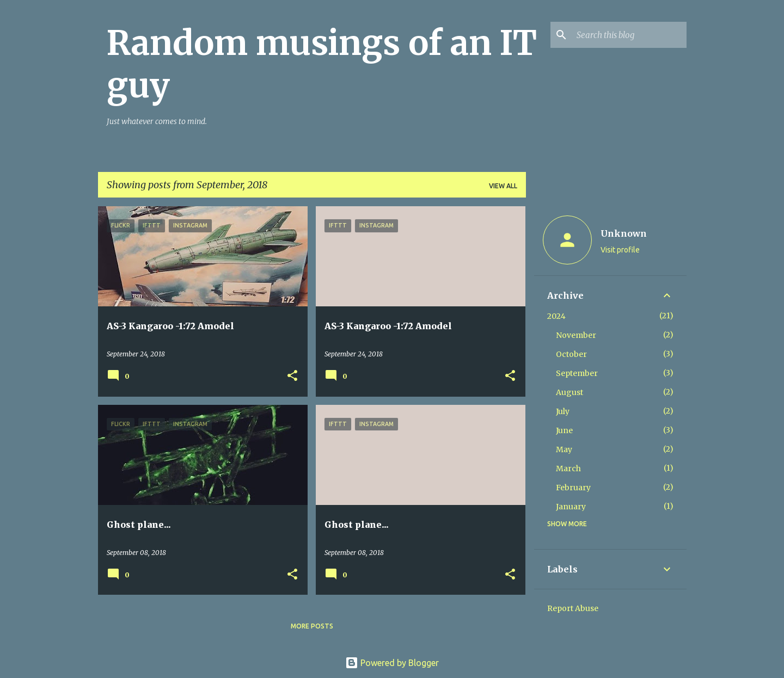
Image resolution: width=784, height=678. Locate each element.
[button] (292, 376)
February (573, 488)
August (569, 392)
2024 (556, 316)
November (576, 335)
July (563, 411)
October (571, 354)
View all (503, 186)
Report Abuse (573, 608)
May (564, 449)
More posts (312, 626)
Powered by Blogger (392, 663)
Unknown (624, 233)
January (571, 507)
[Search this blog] (629, 35)
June (564, 430)
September (577, 373)
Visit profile (620, 250)
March (568, 469)
